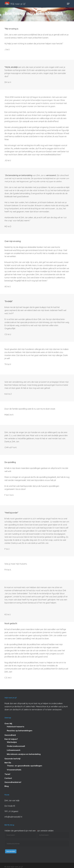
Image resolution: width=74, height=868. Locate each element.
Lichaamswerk (14, 750)
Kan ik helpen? (11, 739)
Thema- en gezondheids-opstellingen (24, 766)
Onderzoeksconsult (16, 746)
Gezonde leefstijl (12, 759)
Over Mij (8, 723)
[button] (68, 4)
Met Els (8, 763)
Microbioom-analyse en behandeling (24, 754)
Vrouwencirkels (14, 770)
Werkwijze (12, 742)
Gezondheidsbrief (13, 782)
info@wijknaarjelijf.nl (13, 817)
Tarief (7, 774)
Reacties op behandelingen (20, 731)
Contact (8, 778)
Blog (7, 786)
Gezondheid (10, 735)
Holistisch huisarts (16, 727)
